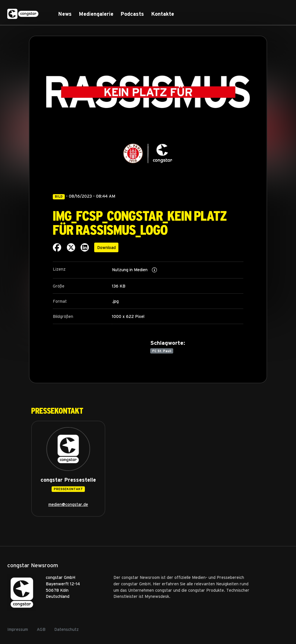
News (65, 14)
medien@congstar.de (68, 504)
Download (106, 247)
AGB (41, 629)
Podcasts (132, 14)
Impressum (18, 629)
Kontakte (163, 14)
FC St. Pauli (162, 351)
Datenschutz (66, 629)
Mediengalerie (96, 14)
